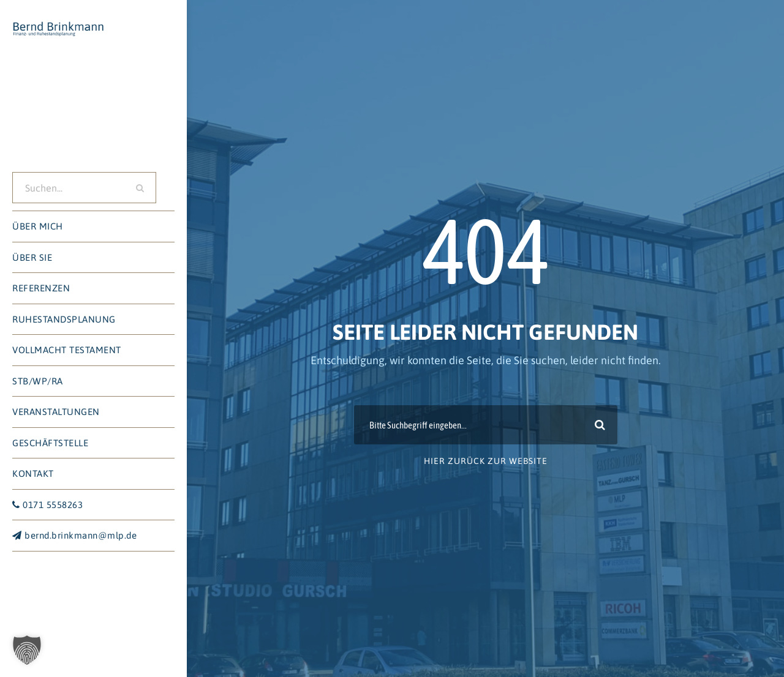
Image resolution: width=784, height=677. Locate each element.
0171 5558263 (47, 505)
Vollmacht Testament (67, 350)
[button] (27, 650)
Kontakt (33, 473)
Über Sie (32, 257)
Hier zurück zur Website (486, 461)
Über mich (38, 226)
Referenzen (41, 288)
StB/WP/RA (38, 381)
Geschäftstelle (50, 443)
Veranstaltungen (56, 412)
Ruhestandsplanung (64, 319)
